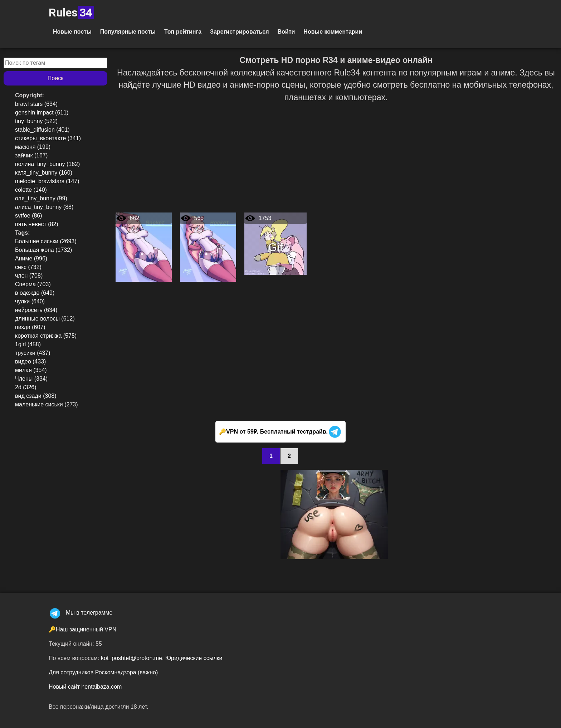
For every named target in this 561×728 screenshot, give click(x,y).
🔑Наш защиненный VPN (82, 629)
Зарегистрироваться (239, 32)
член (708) (29, 276)
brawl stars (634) (36, 104)
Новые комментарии (333, 32)
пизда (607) (30, 327)
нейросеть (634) (36, 310)
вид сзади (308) (36, 396)
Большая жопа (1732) (43, 250)
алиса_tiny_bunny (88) (44, 207)
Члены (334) (31, 379)
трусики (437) (33, 353)
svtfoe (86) (29, 216)
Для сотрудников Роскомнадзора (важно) (103, 672)
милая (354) (31, 370)
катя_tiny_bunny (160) (44, 173)
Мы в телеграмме (81, 613)
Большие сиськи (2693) (46, 241)
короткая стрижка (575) (46, 336)
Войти (286, 32)
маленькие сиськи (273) (47, 404)
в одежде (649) (35, 293)
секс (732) (28, 267)
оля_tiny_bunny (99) (41, 198)
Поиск (55, 78)
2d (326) (26, 387)
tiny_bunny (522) (36, 121)
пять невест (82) (37, 224)
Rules (71, 13)
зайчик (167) (31, 155)
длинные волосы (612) (45, 319)
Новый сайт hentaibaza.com (85, 687)
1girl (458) (28, 344)
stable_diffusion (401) (42, 130)
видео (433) (30, 361)
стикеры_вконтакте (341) (48, 138)
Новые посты (72, 32)
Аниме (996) (31, 258)
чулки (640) (30, 301)
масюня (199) (33, 147)
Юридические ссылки (194, 658)
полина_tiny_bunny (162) (47, 164)
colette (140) (31, 190)
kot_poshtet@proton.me (131, 658)
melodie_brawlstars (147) (47, 181)
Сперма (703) (33, 284)
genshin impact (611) (42, 113)
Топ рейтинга (183, 32)
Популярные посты (128, 32)
